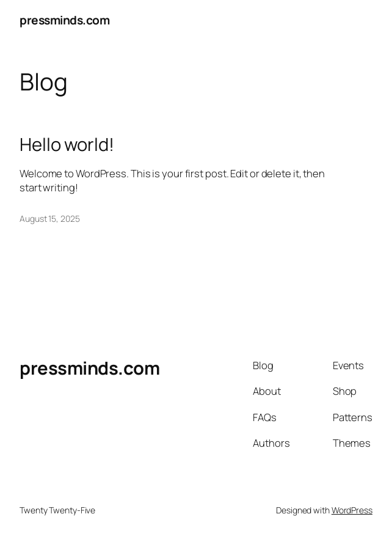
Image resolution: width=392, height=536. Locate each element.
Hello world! (67, 145)
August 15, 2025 (50, 218)
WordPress (352, 510)
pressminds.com (64, 20)
